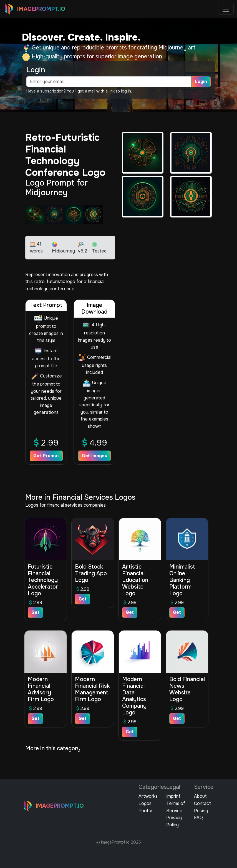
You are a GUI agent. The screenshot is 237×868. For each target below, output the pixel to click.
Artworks (148, 796)
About (200, 796)
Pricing (201, 811)
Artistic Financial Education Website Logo (135, 580)
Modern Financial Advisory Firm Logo (41, 689)
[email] (109, 82)
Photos (146, 811)
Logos (145, 803)
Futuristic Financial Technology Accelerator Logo (43, 580)
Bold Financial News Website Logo (187, 689)
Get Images (94, 456)
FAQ (198, 818)
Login (201, 82)
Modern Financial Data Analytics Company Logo (134, 696)
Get (35, 612)
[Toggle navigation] (226, 9)
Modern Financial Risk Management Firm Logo (92, 689)
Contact (202, 803)
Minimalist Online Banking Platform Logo (182, 580)
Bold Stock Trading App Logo (91, 573)
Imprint (173, 796)
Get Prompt (46, 456)
